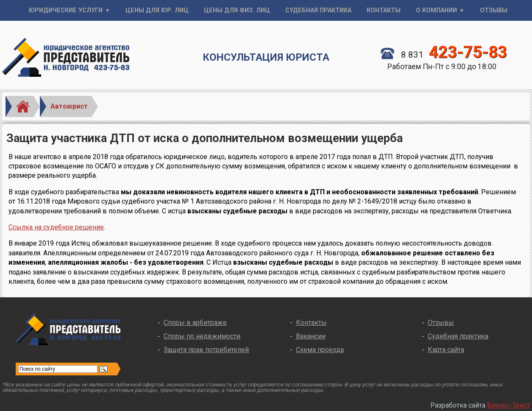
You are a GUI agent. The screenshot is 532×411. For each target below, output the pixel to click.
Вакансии (311, 336)
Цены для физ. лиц (237, 10)
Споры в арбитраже (195, 323)
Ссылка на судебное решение (56, 227)
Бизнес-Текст (508, 405)
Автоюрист (69, 106)
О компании (436, 10)
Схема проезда (320, 350)
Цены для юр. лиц (157, 10)
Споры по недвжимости (202, 336)
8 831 (444, 55)
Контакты (384, 10)
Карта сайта (446, 350)
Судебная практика (318, 10)
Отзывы (494, 10)
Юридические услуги (66, 10)
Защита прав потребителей (206, 350)
